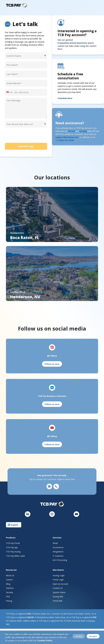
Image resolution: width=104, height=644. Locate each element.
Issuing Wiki (58, 597)
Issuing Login (59, 575)
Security (9, 592)
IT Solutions (58, 556)
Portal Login (58, 580)
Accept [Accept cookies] (93, 636)
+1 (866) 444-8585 (65, 140)
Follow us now (52, 364)
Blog (8, 584)
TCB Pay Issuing (13, 552)
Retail (55, 543)
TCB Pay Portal (13, 543)
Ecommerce (58, 547)
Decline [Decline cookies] (79, 636)
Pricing (9, 601)
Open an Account (60, 584)
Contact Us (58, 588)
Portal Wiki (57, 601)
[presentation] (26, 135)
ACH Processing (60, 560)
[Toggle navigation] (96, 5)
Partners (10, 588)
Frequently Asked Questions (72, 43)
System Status (59, 592)
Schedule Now (65, 98)
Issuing (83, 131)
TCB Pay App (12, 547)
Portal (71, 131)
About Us (10, 575)
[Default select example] (26, 56)
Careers (9, 580)
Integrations (58, 552)
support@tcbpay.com (67, 137)
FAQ (8, 597)
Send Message (26, 146)
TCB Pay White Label (15, 556)
